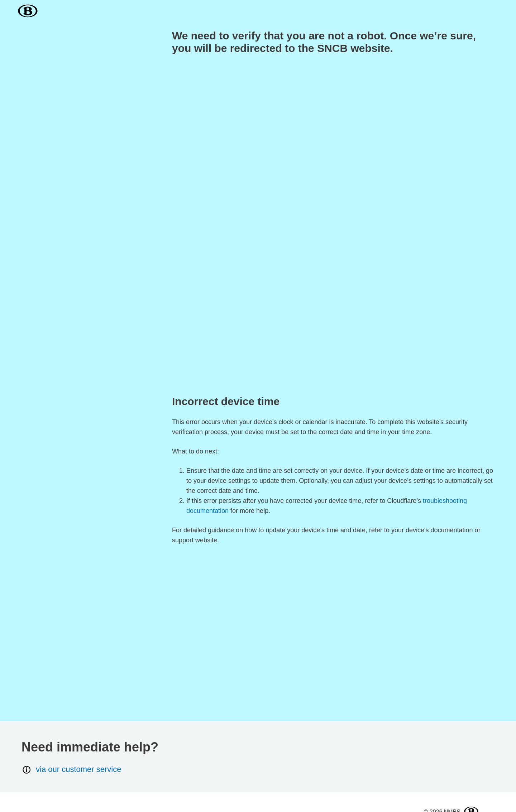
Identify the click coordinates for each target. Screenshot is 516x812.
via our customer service (71, 770)
